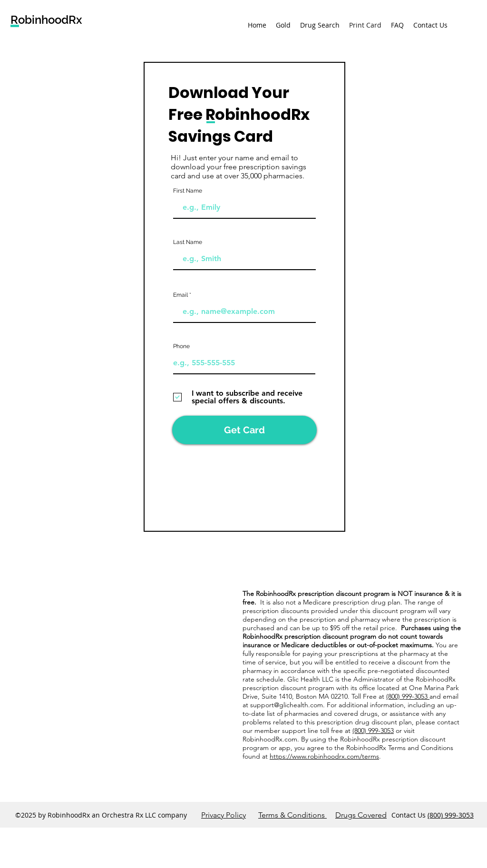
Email (180, 295)
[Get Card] (244, 430)
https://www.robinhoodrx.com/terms (324, 756)
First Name (188, 191)
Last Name (188, 242)
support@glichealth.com (287, 705)
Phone (181, 346)
